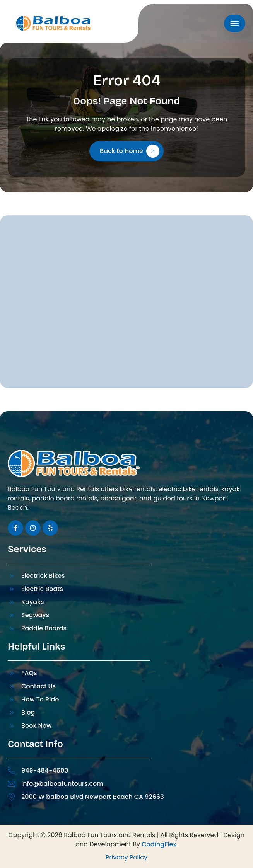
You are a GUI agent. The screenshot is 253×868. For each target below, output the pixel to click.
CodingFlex (159, 844)
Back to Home (130, 151)
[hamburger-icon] (235, 23)
